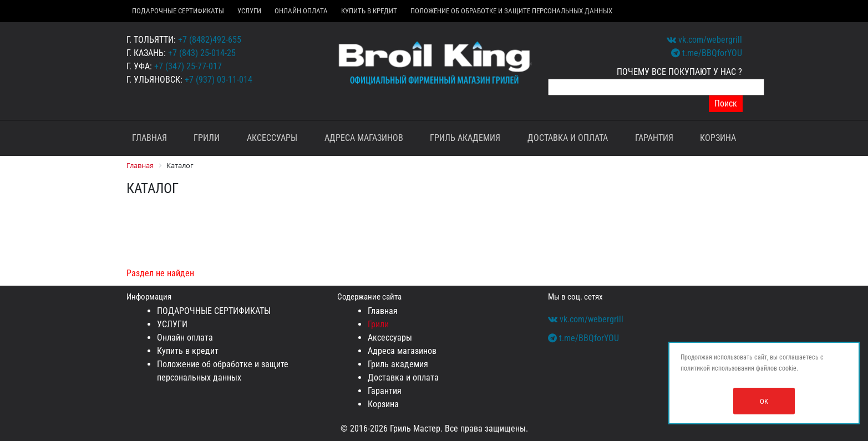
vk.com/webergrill (704, 40)
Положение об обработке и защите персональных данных (511, 11)
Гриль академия (465, 138)
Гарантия (654, 138)
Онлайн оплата (301, 11)
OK (764, 401)
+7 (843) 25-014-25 (202, 53)
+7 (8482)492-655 (210, 40)
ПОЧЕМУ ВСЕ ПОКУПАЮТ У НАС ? (679, 72)
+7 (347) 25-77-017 (188, 66)
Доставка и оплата (568, 138)
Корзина (718, 138)
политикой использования (717, 368)
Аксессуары (272, 138)
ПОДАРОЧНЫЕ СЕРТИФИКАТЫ (178, 11)
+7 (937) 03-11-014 (219, 80)
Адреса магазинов (364, 138)
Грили (207, 138)
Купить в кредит (369, 11)
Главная (149, 138)
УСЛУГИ (249, 11)
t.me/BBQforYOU (707, 53)
